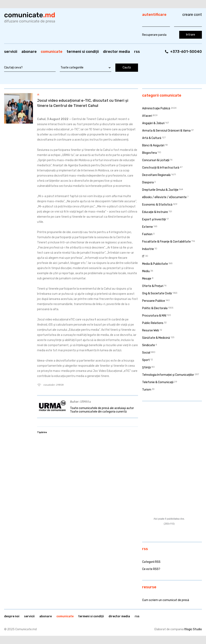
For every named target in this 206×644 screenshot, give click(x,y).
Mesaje (147, 279)
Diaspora (148, 182)
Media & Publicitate (155, 264)
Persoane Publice (154, 301)
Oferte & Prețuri (153, 286)
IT (38, 95)
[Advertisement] (168, 431)
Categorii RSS (151, 562)
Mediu (146, 271)
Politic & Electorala (155, 308)
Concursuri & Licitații (156, 160)
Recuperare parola (154, 35)
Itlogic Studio (193, 629)
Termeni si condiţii (83, 52)
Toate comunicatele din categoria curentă (98, 412)
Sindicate (149, 345)
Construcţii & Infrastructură (161, 168)
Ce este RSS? (151, 569)
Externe (147, 227)
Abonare (29, 52)
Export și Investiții (154, 219)
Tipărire (42, 432)
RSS (137, 52)
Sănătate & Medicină (156, 338)
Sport (146, 360)
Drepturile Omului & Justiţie (160, 190)
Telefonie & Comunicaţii (158, 382)
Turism (147, 390)
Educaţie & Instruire (155, 212)
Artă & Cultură (152, 138)
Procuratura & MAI (154, 316)
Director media (116, 52)
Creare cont (192, 15)
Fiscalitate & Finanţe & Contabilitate (166, 242)
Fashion (147, 234)
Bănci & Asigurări (153, 145)
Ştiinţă (146, 367)
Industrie (148, 249)
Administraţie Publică (156, 108)
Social (146, 353)
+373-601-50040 (186, 52)
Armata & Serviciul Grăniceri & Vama (166, 131)
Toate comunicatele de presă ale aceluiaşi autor (102, 408)
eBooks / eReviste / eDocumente (164, 197)
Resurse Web (151, 330)
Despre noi (12, 616)
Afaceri (147, 116)
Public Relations (153, 323)
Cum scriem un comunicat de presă (166, 600)
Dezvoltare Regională (156, 175)
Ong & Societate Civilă (157, 293)
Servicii (11, 52)
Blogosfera (149, 153)
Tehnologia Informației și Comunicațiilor (168, 375)
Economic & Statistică (157, 205)
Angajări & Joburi (153, 123)
